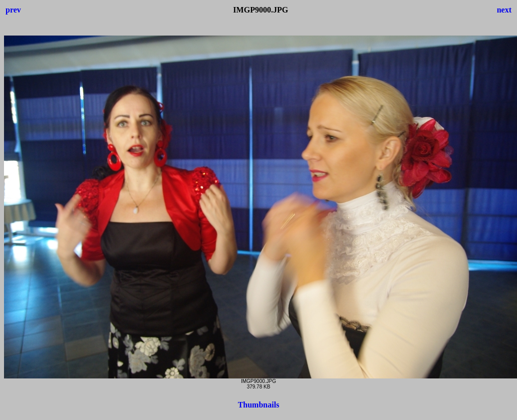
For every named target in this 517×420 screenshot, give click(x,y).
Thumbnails (259, 405)
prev (13, 10)
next (504, 10)
